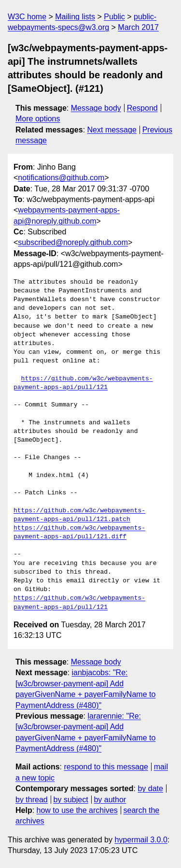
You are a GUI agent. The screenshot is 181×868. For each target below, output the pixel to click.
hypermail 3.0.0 (141, 840)
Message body (96, 108)
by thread (32, 800)
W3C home (27, 17)
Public (114, 17)
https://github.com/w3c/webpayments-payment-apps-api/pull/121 (83, 383)
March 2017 (138, 27)
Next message (112, 130)
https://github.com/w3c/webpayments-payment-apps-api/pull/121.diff (79, 533)
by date (150, 788)
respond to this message (106, 767)
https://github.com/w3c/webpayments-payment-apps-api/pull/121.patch (79, 515)
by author (110, 800)
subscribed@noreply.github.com (73, 242)
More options (38, 119)
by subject (71, 800)
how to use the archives (77, 810)
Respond (142, 108)
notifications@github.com (61, 178)
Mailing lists (75, 17)
